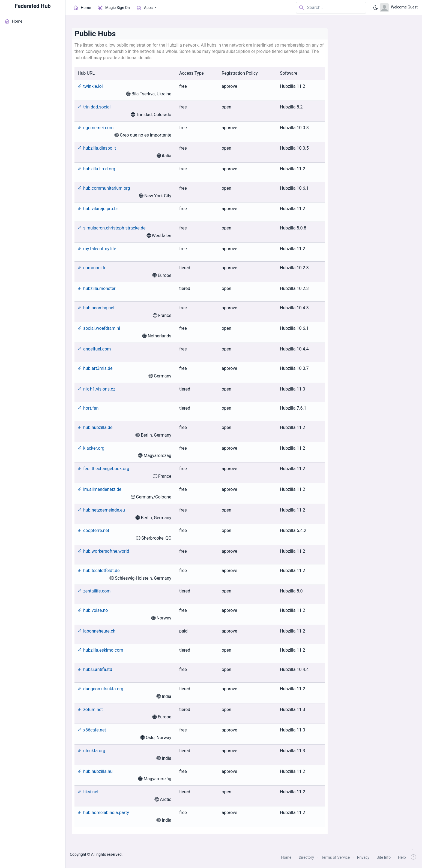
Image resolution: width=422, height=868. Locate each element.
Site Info (384, 857)
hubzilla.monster (97, 288)
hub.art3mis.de (95, 368)
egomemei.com (96, 128)
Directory (306, 857)
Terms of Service (335, 857)
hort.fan (88, 408)
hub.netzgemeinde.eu (101, 510)
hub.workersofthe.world (103, 551)
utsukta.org (92, 751)
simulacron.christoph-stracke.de (112, 228)
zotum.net (90, 710)
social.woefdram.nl (99, 328)
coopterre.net (93, 530)
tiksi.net (88, 792)
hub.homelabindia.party (103, 813)
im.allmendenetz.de (100, 489)
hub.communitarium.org (104, 188)
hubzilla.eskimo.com (101, 650)
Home (286, 857)
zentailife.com (94, 591)
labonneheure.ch (97, 631)
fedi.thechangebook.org (104, 469)
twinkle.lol (90, 86)
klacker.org (91, 448)
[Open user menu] (399, 8)
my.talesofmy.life (97, 249)
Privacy (363, 857)
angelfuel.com (94, 349)
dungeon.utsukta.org (101, 689)
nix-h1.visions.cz (97, 389)
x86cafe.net (92, 730)
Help (402, 857)
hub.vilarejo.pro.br (98, 209)
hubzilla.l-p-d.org (96, 169)
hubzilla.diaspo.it (97, 148)
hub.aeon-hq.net (96, 308)
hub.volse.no (93, 610)
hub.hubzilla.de (95, 427)
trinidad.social (94, 107)
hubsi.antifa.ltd (95, 669)
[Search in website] (331, 8)
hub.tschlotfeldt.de (99, 571)
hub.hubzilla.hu (95, 771)
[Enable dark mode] (376, 8)
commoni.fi (91, 268)
